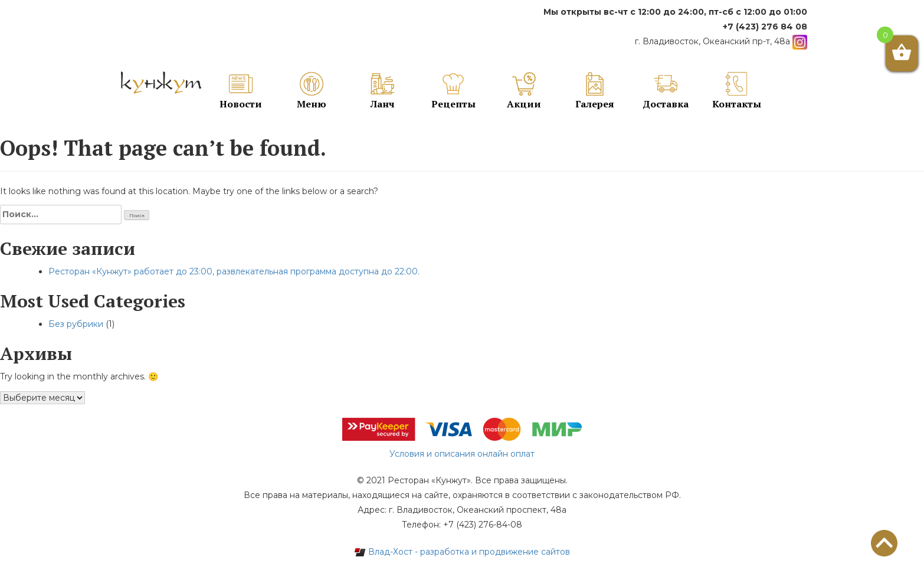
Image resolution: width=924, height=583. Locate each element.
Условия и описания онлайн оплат (462, 454)
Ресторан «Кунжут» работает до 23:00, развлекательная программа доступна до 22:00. (234, 271)
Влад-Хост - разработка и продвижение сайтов (462, 552)
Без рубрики (76, 324)
